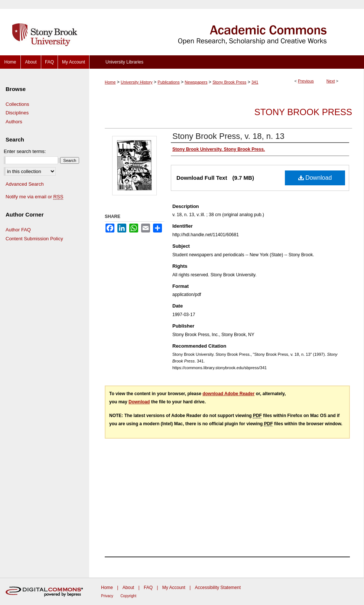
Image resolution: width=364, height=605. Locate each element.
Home (110, 82)
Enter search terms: (25, 151)
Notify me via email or (34, 197)
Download (315, 178)
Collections (17, 104)
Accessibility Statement (218, 588)
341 (255, 82)
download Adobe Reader (228, 394)
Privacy (107, 596)
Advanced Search (25, 184)
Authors (14, 122)
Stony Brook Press (229, 82)
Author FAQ (18, 230)
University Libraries (124, 62)
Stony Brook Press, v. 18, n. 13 (228, 136)
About (128, 588)
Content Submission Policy (34, 239)
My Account (174, 588)
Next (331, 81)
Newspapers (196, 82)
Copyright (128, 596)
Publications (168, 82)
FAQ (148, 588)
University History (137, 82)
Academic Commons (227, 28)
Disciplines (17, 113)
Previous (306, 81)
